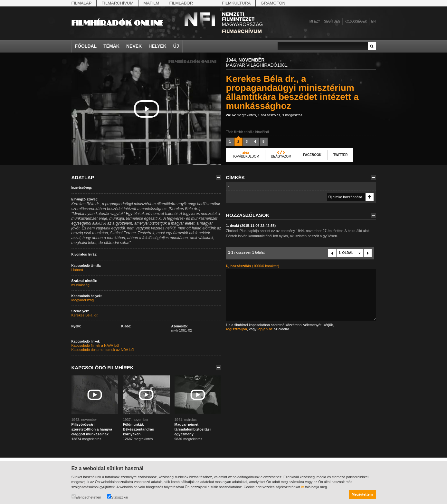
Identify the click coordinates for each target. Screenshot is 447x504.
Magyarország (83, 300)
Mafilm (151, 3)
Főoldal (86, 46)
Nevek (134, 46)
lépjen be (265, 329)
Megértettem (362, 494)
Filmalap (82, 3)
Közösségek (356, 21)
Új (176, 46)
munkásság (81, 285)
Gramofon (273, 3)
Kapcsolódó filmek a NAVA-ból (95, 345)
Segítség (332, 21)
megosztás (292, 115)
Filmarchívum (117, 3)
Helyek (157, 46)
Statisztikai (118, 497)
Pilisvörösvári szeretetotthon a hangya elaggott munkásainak (92, 429)
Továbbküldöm (246, 156)
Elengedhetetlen (86, 497)
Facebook (312, 155)
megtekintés (241, 115)
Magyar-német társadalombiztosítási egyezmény (193, 429)
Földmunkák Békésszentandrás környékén (139, 429)
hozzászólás (269, 115)
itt (303, 487)
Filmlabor (181, 3)
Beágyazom (281, 156)
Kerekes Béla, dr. (85, 315)
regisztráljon (237, 329)
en (374, 21)
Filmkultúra (236, 3)
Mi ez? (315, 21)
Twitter (340, 155)
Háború (77, 270)
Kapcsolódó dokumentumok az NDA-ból (103, 350)
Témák (111, 46)
